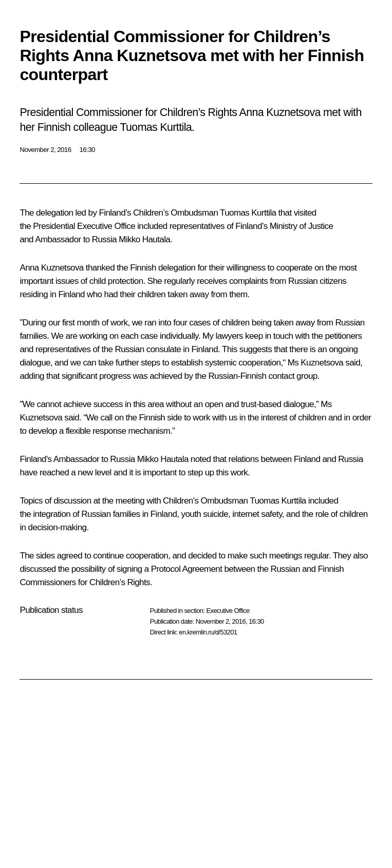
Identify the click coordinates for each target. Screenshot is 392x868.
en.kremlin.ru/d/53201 (208, 632)
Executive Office (228, 611)
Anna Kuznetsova (51, 268)
